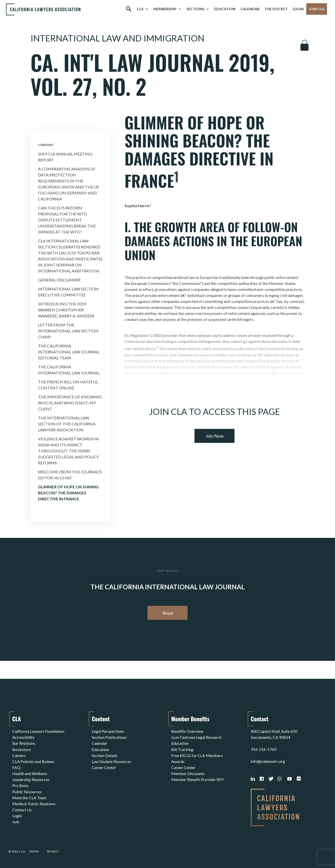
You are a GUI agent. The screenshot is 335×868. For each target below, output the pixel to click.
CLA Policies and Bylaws (33, 761)
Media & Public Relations (34, 803)
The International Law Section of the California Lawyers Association (67, 424)
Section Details (105, 755)
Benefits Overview (187, 731)
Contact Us (22, 809)
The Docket (276, 9)
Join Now (215, 436)
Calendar (250, 9)
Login (298, 9)
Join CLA (317, 9)
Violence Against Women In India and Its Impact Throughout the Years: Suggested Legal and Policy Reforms (68, 451)
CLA (143, 9)
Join (16, 821)
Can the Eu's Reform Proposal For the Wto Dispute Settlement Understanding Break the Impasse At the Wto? (67, 220)
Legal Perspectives (108, 731)
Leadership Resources (31, 779)
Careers (19, 755)
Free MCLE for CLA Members (197, 755)
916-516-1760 (263, 749)
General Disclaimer (59, 280)
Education (225, 9)
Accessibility (23, 737)
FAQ (16, 767)
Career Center (104, 767)
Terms (34, 851)
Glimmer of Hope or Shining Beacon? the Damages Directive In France (68, 493)
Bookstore (21, 749)
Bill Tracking (182, 749)
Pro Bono (20, 785)
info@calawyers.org (268, 761)
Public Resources (27, 791)
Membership (167, 9)
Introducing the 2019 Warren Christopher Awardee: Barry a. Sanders (66, 310)
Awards (178, 761)
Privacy (53, 851)
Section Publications (109, 737)
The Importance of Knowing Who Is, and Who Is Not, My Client (70, 403)
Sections (198, 9)
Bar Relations (24, 743)
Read (168, 613)
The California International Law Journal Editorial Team (69, 352)
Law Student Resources (111, 761)
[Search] (128, 9)
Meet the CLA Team (29, 797)
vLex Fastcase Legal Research (196, 737)
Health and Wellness (30, 773)
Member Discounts (188, 773)
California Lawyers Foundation (38, 731)
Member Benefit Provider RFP (197, 779)
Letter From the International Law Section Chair (68, 331)
